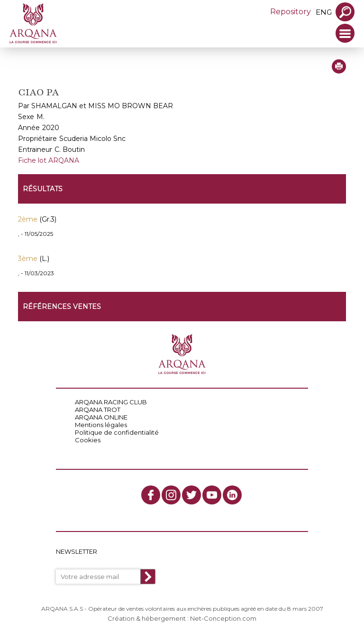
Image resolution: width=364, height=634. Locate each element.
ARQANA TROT (98, 410)
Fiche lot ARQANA (49, 160)
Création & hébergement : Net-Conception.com (182, 618)
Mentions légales (101, 425)
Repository (291, 12)
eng (324, 12)
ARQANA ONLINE (101, 417)
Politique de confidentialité (117, 432)
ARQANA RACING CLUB (111, 402)
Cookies (88, 440)
